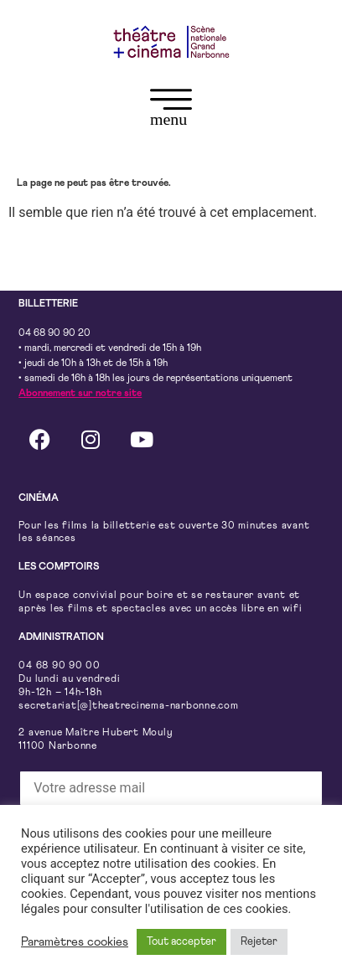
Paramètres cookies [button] (75, 942)
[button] (171, 111)
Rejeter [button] (259, 942)
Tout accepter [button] (181, 942)
